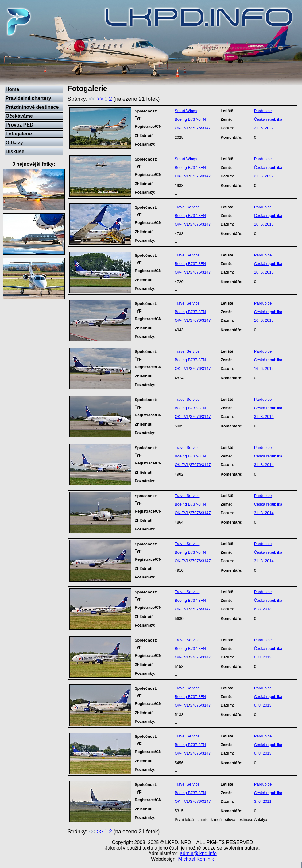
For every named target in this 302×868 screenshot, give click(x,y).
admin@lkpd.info (198, 853)
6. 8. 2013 (263, 609)
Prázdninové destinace (32, 107)
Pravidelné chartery (28, 98)
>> (100, 99)
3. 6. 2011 (263, 801)
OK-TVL (182, 128)
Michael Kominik (196, 859)
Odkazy (14, 143)
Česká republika (268, 119)
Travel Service (187, 207)
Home (12, 89)
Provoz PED (19, 125)
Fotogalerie (19, 134)
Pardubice (263, 111)
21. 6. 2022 (264, 128)
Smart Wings (186, 111)
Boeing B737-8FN (190, 119)
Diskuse (15, 152)
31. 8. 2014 (264, 417)
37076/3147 (200, 128)
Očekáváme (19, 116)
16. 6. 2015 (264, 224)
